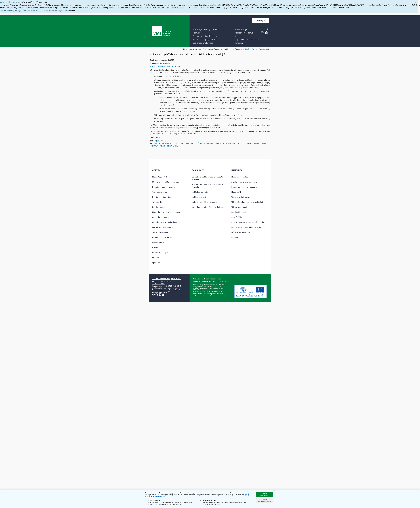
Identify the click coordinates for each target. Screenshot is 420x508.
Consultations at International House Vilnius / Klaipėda (210, 178)
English (248, 49)
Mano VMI (167, 292)
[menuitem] (206, 30)
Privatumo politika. (159, 497)
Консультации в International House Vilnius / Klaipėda (210, 186)
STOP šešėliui (237, 217)
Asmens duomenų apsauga (163, 237)
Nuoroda (72, 11)
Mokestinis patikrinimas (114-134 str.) (165, 66)
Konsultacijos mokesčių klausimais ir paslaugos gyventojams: (167, 280)
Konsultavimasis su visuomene (164, 187)
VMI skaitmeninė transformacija (204, 202)
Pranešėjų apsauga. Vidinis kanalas (166, 222)
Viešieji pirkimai (158, 242)
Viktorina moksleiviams (240, 197)
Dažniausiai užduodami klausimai (244, 187)
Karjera (155, 247)
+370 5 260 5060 (159, 284)
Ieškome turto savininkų (241, 232)
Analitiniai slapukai (208, 500)
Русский (255, 49)
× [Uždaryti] (416, 2)
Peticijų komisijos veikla (162, 197)
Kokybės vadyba (159, 207)
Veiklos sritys (157, 202)
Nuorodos (235, 237)
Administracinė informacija (163, 227)
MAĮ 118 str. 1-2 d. (161, 141)
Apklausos (156, 263)
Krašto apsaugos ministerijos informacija (247, 222)
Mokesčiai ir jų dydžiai (240, 177)
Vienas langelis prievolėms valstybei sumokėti (210, 207)
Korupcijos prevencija (161, 217)
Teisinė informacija (160, 192)
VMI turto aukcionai (239, 207)
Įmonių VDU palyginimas (241, 212)
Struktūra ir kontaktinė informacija (166, 182)
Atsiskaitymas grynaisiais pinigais (244, 182)
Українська (264, 49)
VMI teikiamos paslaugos (202, 192)
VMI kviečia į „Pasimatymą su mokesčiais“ (248, 202)
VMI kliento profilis (199, 197)
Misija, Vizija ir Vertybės (161, 177)
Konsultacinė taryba (160, 253)
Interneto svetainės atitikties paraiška (246, 227)
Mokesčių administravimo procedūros (167, 212)
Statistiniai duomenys (161, 232)
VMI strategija (158, 258)
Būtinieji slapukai (152, 500)
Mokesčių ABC (237, 192)
